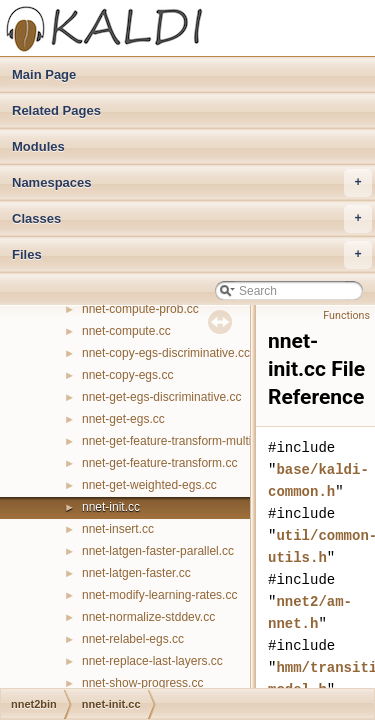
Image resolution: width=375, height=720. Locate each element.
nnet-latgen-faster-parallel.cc (158, 551)
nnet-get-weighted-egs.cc (149, 485)
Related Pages (56, 110)
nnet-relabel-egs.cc (133, 639)
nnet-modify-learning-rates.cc (159, 595)
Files (192, 255)
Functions (346, 315)
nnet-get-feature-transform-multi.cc (174, 441)
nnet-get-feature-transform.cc (159, 463)
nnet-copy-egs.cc (127, 375)
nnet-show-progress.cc (142, 683)
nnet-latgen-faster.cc (136, 573)
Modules (38, 146)
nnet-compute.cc (126, 331)
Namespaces (192, 183)
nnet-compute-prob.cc (140, 309)
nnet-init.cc (111, 507)
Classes (192, 219)
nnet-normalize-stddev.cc (148, 617)
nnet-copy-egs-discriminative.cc (166, 353)
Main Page (44, 74)
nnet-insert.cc (118, 529)
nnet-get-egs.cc (123, 419)
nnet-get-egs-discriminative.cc (161, 397)
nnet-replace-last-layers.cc (152, 661)
